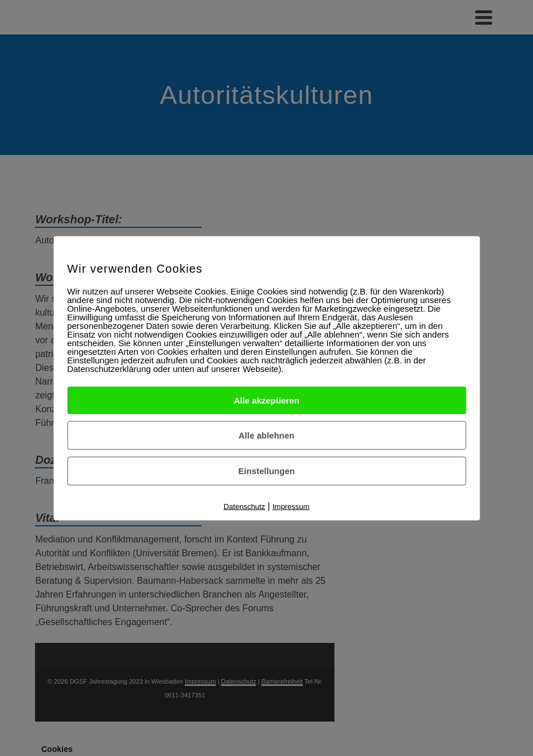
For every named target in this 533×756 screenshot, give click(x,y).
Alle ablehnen (267, 435)
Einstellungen (266, 470)
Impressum (291, 506)
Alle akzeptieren (266, 400)
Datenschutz (244, 506)
